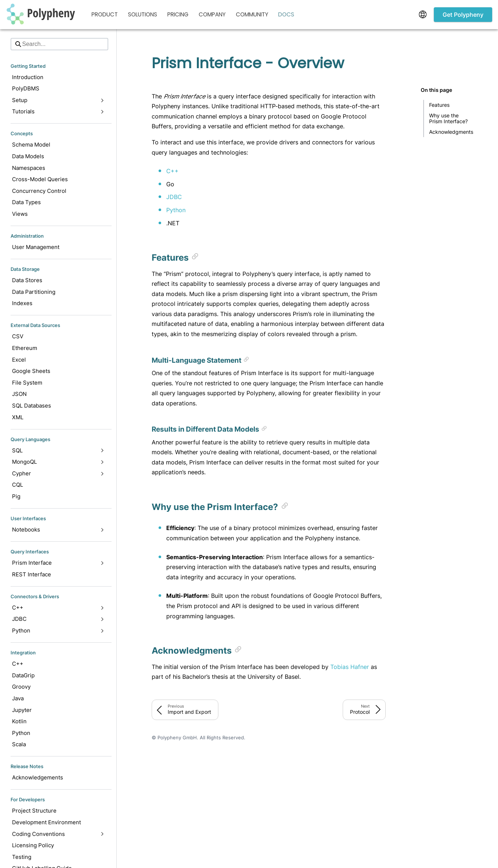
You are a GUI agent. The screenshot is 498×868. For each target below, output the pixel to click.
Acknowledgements (38, 777)
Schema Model (31, 145)
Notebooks (58, 530)
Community (252, 14)
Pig (16, 496)
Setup (58, 100)
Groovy (21, 687)
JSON (19, 394)
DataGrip (23, 675)
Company (212, 14)
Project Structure (34, 811)
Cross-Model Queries (40, 179)
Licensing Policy (33, 845)
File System (27, 383)
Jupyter (22, 710)
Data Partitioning (34, 292)
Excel (19, 360)
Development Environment (46, 822)
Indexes (22, 303)
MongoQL (58, 462)
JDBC (58, 619)
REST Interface (32, 574)
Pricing (178, 14)
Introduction (28, 77)
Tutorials (58, 111)
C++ (58, 608)
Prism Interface (58, 563)
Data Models (28, 156)
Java (18, 698)
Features (439, 105)
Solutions (143, 14)
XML (18, 417)
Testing (22, 857)
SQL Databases (32, 406)
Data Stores (27, 280)
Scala (19, 744)
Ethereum (25, 348)
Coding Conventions (58, 834)
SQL (58, 450)
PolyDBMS (26, 88)
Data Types (26, 202)
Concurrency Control (39, 191)
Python (58, 630)
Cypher (58, 473)
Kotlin (19, 721)
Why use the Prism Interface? (448, 118)
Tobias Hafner (350, 667)
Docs (286, 14)
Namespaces (29, 168)
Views (20, 214)
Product (105, 14)
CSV (18, 336)
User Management (36, 247)
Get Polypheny (463, 15)
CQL (17, 485)
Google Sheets (31, 371)
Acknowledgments (451, 132)
